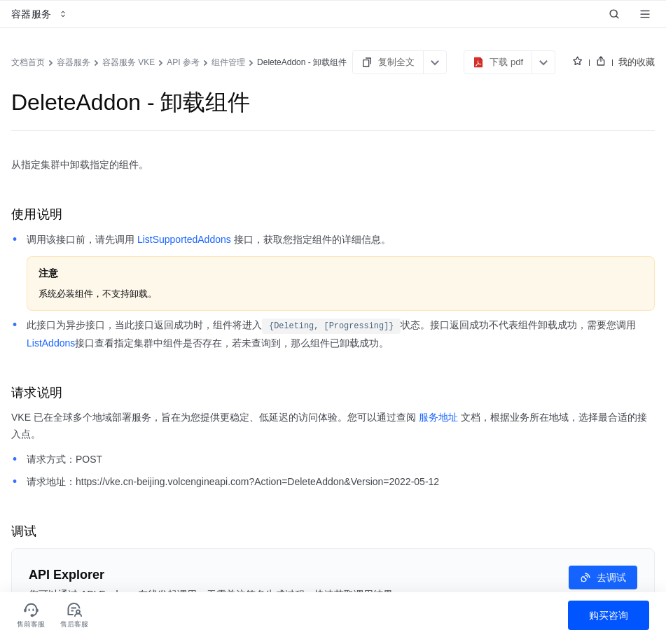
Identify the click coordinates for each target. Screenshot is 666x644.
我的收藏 (637, 62)
